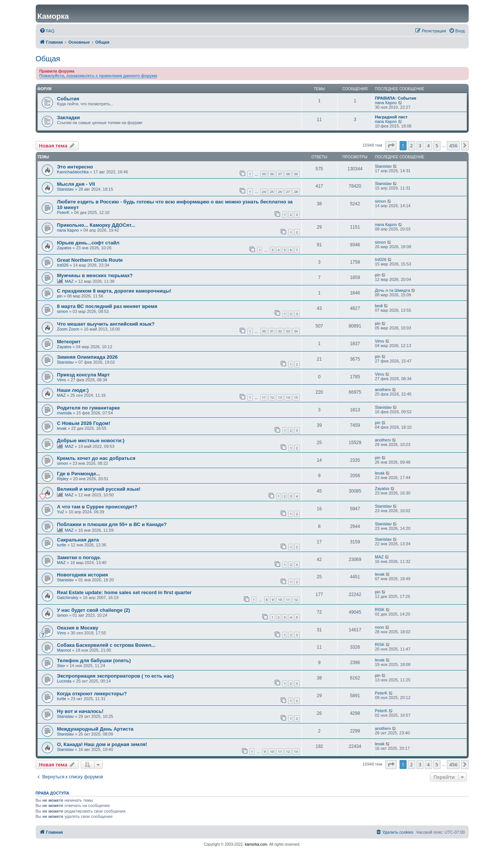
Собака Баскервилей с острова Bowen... (106, 645)
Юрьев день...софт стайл (88, 243)
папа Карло (386, 103)
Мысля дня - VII (76, 184)
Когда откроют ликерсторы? (92, 694)
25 (272, 192)
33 (288, 331)
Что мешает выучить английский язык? (106, 324)
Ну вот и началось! (80, 711)
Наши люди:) (73, 390)
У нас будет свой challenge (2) (94, 610)
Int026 (63, 265)
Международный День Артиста (95, 729)
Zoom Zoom (68, 329)
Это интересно (75, 167)
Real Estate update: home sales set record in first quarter (124, 592)
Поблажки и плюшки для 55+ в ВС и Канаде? (112, 524)
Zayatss (64, 248)
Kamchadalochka (73, 172)
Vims (380, 341)
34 (296, 331)
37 (280, 174)
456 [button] (453, 146)
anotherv (383, 390)
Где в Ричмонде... (79, 474)
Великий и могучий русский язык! (99, 489)
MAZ (69, 281)
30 (264, 331)
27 (288, 192)
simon (381, 201)
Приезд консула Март (84, 375)
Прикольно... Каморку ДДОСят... (96, 225)
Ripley (63, 479)
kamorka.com (256, 844)
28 (296, 192)
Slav (61, 666)
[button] (391, 146)
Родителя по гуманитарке (89, 408)
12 (272, 397)
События (68, 99)
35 (264, 174)
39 (296, 174)
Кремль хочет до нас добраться (96, 458)
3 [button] (420, 146)
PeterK (64, 212)
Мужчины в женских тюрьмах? (95, 275)
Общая (48, 59)
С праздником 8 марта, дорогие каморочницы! (114, 291)
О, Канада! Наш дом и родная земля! (102, 744)
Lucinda (64, 681)
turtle (62, 545)
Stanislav (384, 166)
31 (272, 331)
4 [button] (428, 146)
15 (296, 397)
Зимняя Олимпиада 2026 (88, 357)
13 (280, 397)
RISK (380, 610)
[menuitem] (47, 31)
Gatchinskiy (68, 598)
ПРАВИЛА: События (396, 98)
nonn (380, 627)
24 (264, 192)
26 (280, 192)
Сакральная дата (78, 540)
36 (272, 174)
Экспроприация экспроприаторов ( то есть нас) (116, 676)
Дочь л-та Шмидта (393, 290)
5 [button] (437, 146)
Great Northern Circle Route (90, 260)
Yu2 (61, 512)
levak (62, 428)
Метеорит (69, 342)
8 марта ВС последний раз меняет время (107, 306)
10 (280, 600)
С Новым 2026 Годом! (84, 423)
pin (378, 275)
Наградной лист (391, 117)
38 (288, 174)
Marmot (64, 650)
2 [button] (411, 146)
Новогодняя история (83, 575)
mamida (64, 413)
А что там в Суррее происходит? (97, 507)
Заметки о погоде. (79, 557)
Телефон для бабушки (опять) (94, 660)
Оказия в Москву (78, 628)
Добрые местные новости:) (91, 441)
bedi (379, 306)
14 (288, 397)
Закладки (69, 118)
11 (264, 397)
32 (280, 331)
